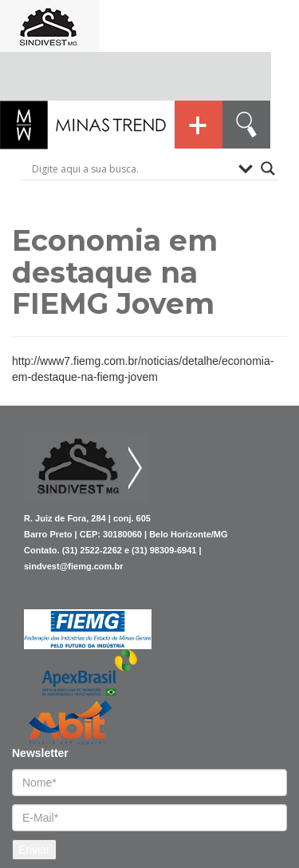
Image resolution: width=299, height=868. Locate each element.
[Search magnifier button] (268, 168)
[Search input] (131, 168)
